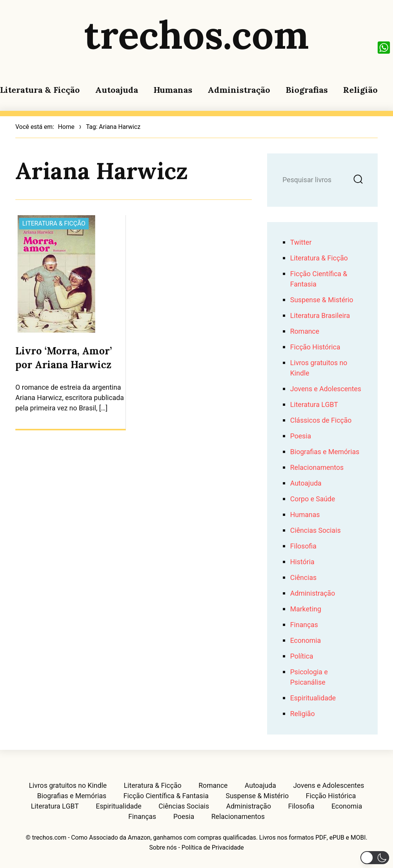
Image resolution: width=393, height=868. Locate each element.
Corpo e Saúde (313, 499)
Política (302, 656)
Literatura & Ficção (40, 90)
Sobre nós (163, 848)
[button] (375, 858)
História (302, 562)
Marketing (306, 609)
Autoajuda (117, 90)
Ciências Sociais (315, 531)
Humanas (173, 90)
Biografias (307, 90)
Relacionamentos (317, 468)
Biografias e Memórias (325, 452)
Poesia (301, 436)
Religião (360, 90)
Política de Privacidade (213, 848)
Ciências (303, 578)
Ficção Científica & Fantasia (166, 796)
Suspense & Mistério (322, 300)
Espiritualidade (313, 698)
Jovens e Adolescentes (326, 389)
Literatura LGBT (314, 405)
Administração (239, 90)
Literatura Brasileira (320, 316)
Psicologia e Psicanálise (309, 677)
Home (66, 127)
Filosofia (303, 546)
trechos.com (196, 35)
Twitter (301, 243)
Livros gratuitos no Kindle (68, 786)
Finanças (304, 625)
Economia (305, 641)
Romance (305, 332)
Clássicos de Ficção (321, 421)
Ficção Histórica (315, 347)
